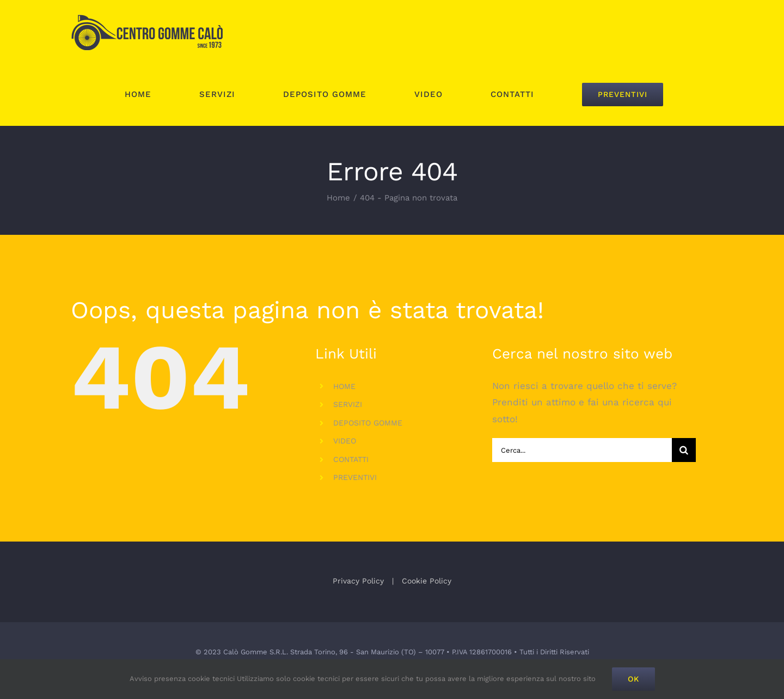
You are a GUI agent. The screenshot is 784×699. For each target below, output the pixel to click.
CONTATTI (351, 459)
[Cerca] (684, 450)
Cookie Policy (427, 581)
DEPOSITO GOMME (368, 423)
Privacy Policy (358, 581)
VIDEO (345, 441)
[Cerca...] (582, 450)
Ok (633, 679)
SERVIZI (348, 404)
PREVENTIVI (355, 477)
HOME (344, 386)
